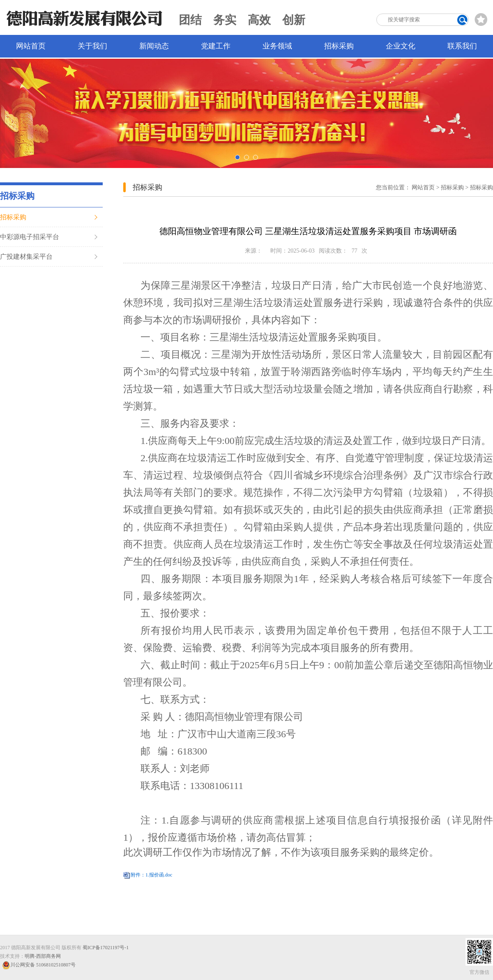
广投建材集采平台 (26, 257)
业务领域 (277, 46)
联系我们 (462, 46)
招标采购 (339, 46)
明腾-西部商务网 (43, 956)
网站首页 (31, 46)
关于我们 (92, 46)
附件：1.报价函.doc (151, 875)
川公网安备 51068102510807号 (39, 965)
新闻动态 (154, 46)
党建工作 (216, 46)
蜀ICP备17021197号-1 (106, 948)
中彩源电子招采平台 (30, 237)
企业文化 (401, 46)
